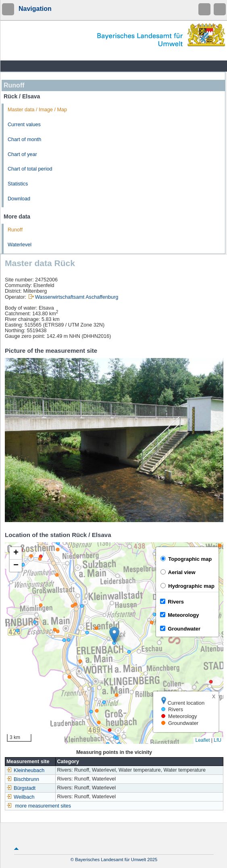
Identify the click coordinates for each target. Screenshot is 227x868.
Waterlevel (20, 245)
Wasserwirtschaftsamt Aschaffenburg (77, 297)
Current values (24, 125)
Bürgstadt (21, 788)
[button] (114, 635)
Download (19, 199)
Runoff (15, 230)
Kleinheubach (25, 770)
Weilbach (21, 797)
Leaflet (202, 740)
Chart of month (24, 139)
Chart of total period (30, 169)
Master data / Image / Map (37, 110)
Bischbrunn (23, 779)
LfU (218, 740)
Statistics (18, 184)
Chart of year (22, 154)
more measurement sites (43, 806)
